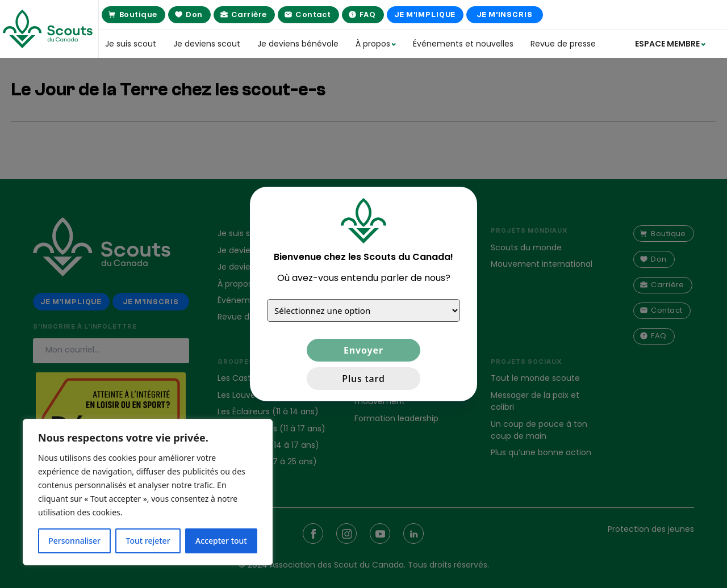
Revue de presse (563, 44)
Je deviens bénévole (298, 44)
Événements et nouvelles (463, 44)
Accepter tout (221, 541)
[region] (148, 492)
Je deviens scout (207, 44)
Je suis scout (131, 44)
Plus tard (363, 379)
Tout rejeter (148, 541)
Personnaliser (74, 541)
